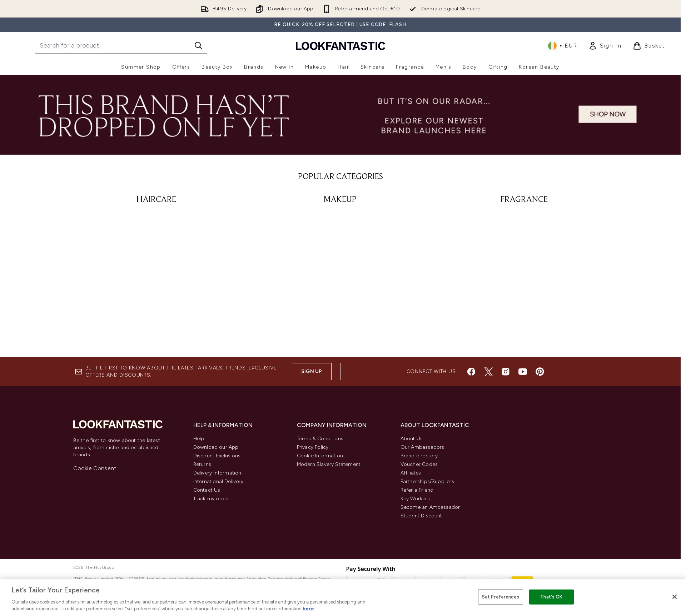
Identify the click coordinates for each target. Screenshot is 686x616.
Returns (202, 464)
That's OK (551, 597)
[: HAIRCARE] (157, 201)
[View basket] (649, 46)
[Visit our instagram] (506, 372)
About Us (412, 439)
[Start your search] (121, 45)
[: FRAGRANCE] (524, 201)
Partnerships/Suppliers (427, 481)
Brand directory (419, 456)
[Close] (675, 597)
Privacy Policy (313, 447)
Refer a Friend (417, 490)
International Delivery (218, 481)
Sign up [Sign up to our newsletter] (312, 371)
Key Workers (415, 499)
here (308, 609)
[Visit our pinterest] (540, 372)
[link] (605, 46)
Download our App (216, 447)
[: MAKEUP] (340, 201)
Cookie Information (320, 456)
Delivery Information (217, 473)
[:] (157, 233)
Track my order (211, 499)
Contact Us (207, 490)
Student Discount (421, 516)
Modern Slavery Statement (329, 464)
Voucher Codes (419, 464)
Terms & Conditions (320, 439)
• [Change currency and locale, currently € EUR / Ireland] (563, 46)
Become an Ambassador (430, 507)
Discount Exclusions (217, 456)
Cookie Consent (95, 468)
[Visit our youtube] (523, 372)
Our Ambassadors (422, 447)
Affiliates (411, 473)
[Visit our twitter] (488, 372)
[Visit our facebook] (471, 372)
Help (199, 439)
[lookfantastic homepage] (340, 46)
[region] (343, 597)
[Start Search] (198, 45)
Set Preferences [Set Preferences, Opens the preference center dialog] (501, 597)
